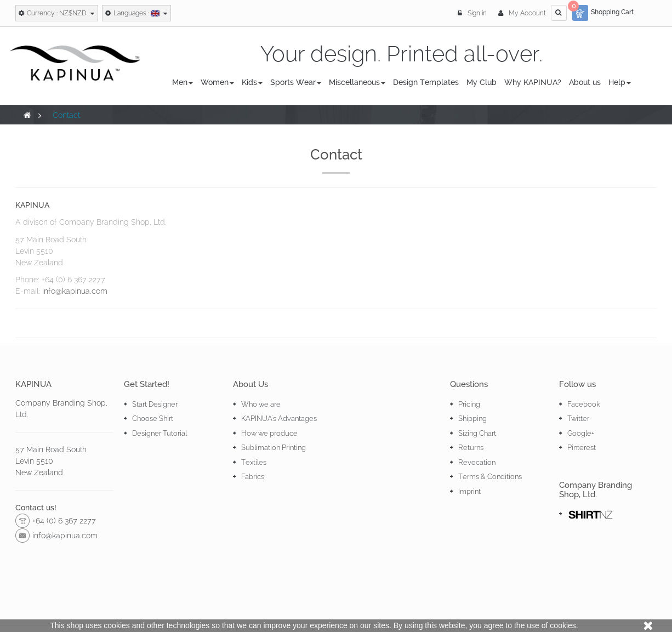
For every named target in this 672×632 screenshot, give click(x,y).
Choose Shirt (153, 419)
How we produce (269, 433)
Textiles (254, 462)
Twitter (578, 419)
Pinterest (582, 448)
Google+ (581, 433)
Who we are (261, 404)
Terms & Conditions (490, 477)
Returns (471, 448)
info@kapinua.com (75, 291)
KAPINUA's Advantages (279, 419)
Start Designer (155, 404)
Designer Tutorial (160, 433)
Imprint (469, 491)
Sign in (473, 13)
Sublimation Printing (274, 448)
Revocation (477, 462)
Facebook (584, 404)
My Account (522, 13)
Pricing (469, 404)
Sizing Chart (477, 433)
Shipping (472, 419)
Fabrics (253, 477)
